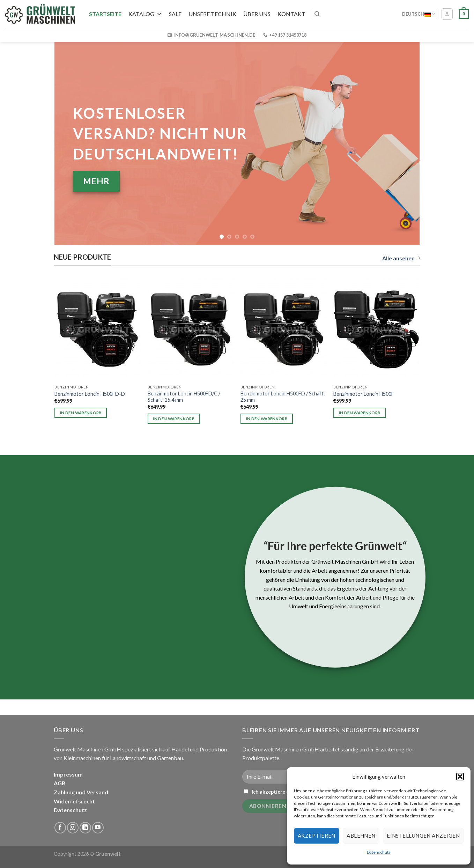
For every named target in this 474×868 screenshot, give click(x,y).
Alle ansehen (401, 258)
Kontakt (291, 14)
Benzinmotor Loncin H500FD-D (90, 394)
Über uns (257, 14)
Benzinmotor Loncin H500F (364, 394)
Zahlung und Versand (81, 792)
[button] (460, 777)
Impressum (68, 774)
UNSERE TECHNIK (212, 14)
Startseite (105, 14)
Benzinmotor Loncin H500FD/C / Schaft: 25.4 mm (184, 397)
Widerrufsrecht (74, 801)
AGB (60, 783)
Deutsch (419, 14)
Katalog (145, 14)
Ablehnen (361, 836)
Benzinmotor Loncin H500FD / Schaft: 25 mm (283, 397)
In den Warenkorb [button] (81, 413)
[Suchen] (317, 14)
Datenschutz (379, 852)
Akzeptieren (317, 836)
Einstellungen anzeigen (423, 836)
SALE (175, 14)
